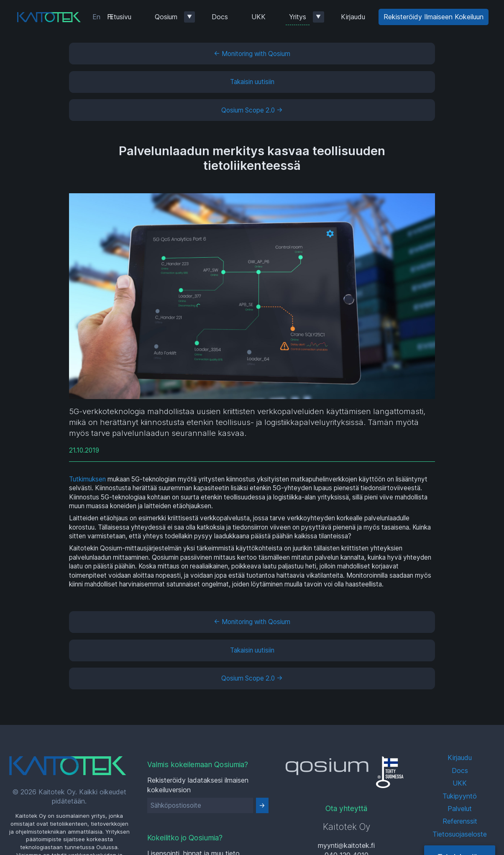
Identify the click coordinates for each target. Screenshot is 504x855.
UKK (258, 17)
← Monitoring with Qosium (252, 54)
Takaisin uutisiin (252, 82)
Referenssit (460, 821)
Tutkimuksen (87, 479)
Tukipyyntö (460, 796)
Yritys (298, 17)
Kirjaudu (353, 17)
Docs (220, 17)
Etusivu (120, 17)
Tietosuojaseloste (460, 834)
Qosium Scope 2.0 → (252, 110)
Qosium (166, 17)
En (96, 17)
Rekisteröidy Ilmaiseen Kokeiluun (434, 17)
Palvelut (460, 809)
